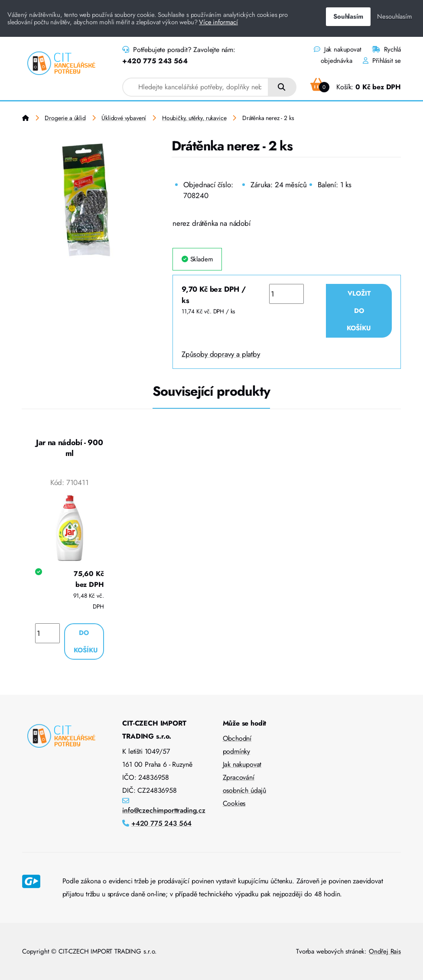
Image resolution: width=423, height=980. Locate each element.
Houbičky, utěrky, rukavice (194, 118)
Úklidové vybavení (124, 118)
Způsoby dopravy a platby (221, 354)
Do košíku (86, 641)
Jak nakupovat (337, 49)
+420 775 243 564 (155, 61)
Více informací (218, 22)
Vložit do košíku (359, 311)
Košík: (356, 87)
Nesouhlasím (394, 16)
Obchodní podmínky (237, 745)
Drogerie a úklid (65, 118)
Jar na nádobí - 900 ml (69, 448)
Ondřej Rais (385, 951)
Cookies (234, 803)
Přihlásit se (382, 61)
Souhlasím (348, 16)
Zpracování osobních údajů (245, 784)
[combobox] (195, 87)
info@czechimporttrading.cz (164, 810)
